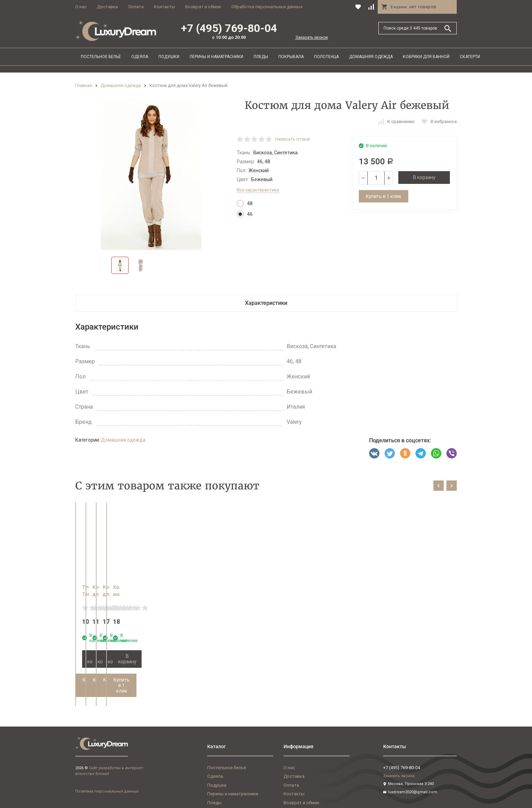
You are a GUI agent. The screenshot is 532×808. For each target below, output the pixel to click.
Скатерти (470, 57)
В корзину (424, 177)
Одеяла (140, 57)
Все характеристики (258, 190)
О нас (81, 7)
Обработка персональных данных (267, 7)
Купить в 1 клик (384, 196)
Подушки (169, 57)
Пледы (261, 57)
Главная (84, 85)
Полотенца (326, 57)
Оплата (136, 7)
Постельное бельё (101, 57)
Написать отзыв (293, 139)
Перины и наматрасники (217, 57)
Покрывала (291, 57)
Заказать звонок (312, 37)
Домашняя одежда (371, 57)
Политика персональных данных (107, 769)
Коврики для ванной (426, 57)
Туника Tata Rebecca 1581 (112, 587)
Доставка (107, 7)
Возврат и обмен (203, 7)
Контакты (164, 7)
